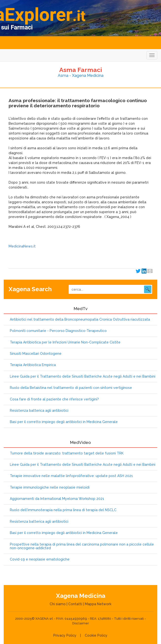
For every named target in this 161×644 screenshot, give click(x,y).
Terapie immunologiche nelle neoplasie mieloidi (50, 487)
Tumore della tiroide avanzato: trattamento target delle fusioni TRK (67, 453)
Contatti (75, 604)
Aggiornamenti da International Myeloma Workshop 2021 (57, 499)
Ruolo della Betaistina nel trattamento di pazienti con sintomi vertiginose (71, 388)
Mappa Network (98, 604)
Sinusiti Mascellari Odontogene (36, 354)
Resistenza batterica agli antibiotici (39, 411)
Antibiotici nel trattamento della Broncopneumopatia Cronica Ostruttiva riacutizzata (80, 320)
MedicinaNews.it (22, 246)
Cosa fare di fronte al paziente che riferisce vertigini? (54, 399)
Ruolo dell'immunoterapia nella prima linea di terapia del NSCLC (63, 510)
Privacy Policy (65, 635)
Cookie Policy (96, 635)
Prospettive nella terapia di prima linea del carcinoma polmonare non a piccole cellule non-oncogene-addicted (82, 546)
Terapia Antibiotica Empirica (33, 365)
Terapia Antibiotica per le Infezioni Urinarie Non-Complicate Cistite (65, 342)
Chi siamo (58, 604)
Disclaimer (81, 623)
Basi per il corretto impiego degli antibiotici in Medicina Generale (64, 422)
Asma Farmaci (81, 70)
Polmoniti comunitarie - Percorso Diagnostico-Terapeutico (58, 331)
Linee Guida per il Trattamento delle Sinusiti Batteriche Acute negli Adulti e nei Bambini (83, 377)
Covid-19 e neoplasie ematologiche (40, 559)
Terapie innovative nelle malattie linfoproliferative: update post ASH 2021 (71, 476)
